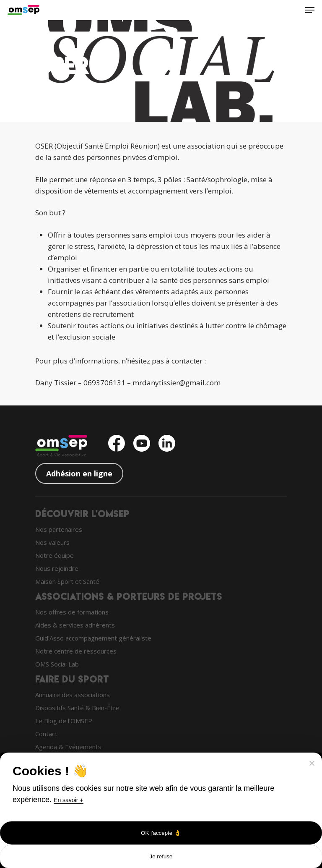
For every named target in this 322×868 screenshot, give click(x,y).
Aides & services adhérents (75, 625)
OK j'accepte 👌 (161, 833)
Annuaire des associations (73, 695)
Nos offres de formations (72, 612)
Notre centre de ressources (76, 651)
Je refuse (161, 856)
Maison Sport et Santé (67, 581)
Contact (46, 734)
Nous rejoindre (57, 568)
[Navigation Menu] (310, 10)
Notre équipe (55, 555)
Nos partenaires (59, 529)
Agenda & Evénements (68, 747)
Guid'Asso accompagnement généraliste (93, 638)
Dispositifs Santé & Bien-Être (77, 708)
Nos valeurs (52, 542)
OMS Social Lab (57, 664)
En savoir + (68, 800)
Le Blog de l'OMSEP (64, 721)
